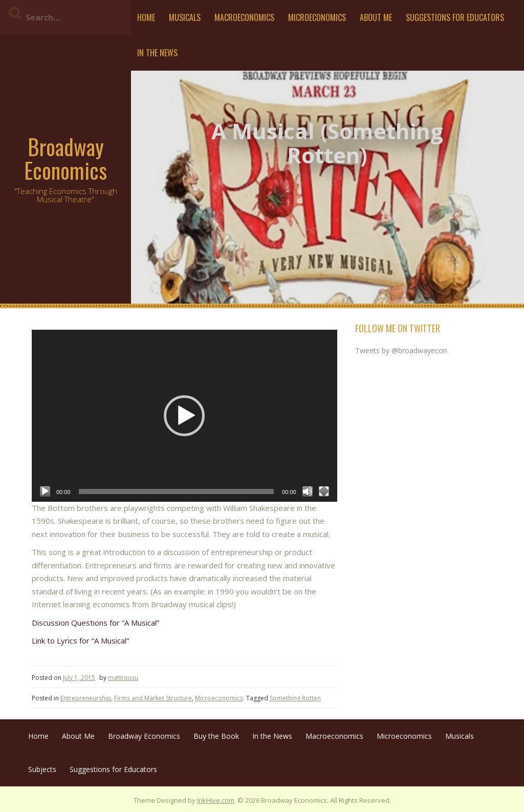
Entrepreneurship (86, 698)
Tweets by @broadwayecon (401, 350)
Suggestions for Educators (455, 17)
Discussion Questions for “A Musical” (95, 623)
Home (146, 17)
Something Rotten (295, 698)
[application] (184, 415)
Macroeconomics (244, 17)
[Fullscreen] (324, 492)
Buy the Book (216, 736)
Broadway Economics (65, 158)
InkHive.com (216, 800)
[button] (184, 416)
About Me (376, 17)
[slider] (177, 492)
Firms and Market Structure (153, 698)
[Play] (45, 492)
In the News (157, 53)
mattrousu (123, 678)
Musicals (185, 17)
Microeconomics (317, 17)
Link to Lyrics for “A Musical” (80, 640)
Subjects (42, 769)
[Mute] (308, 492)
